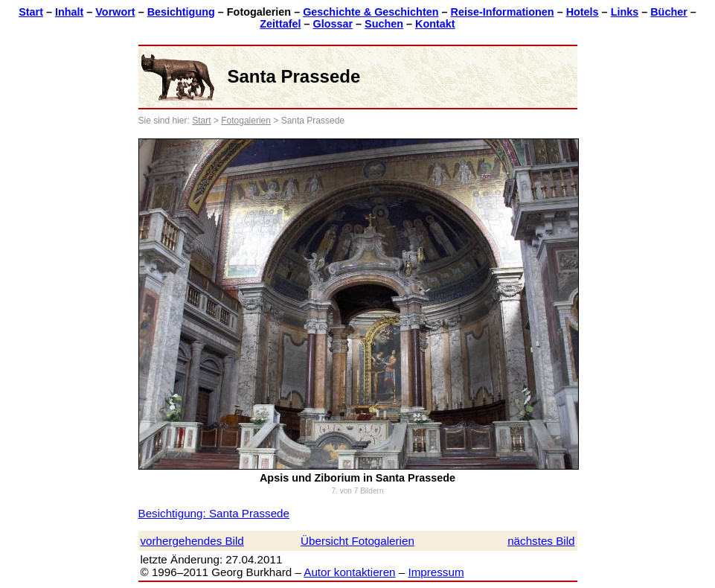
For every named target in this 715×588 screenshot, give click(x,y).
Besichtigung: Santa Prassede (214, 513)
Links (625, 12)
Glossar (333, 24)
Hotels (583, 12)
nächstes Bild (541, 541)
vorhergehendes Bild (192, 541)
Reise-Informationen (503, 12)
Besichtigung (181, 12)
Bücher (669, 12)
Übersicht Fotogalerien (357, 541)
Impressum (436, 572)
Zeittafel (280, 24)
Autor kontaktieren (349, 572)
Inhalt (69, 12)
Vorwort (115, 12)
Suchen (384, 24)
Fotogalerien (246, 121)
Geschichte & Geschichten (371, 12)
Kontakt (435, 24)
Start (31, 12)
